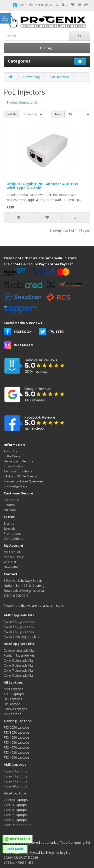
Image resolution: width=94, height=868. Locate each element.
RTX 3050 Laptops (17, 733)
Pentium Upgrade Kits (19, 655)
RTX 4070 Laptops (17, 748)
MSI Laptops (12, 714)
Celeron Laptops (16, 800)
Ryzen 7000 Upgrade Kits (21, 637)
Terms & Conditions (18, 471)
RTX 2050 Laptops (17, 728)
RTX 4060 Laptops (17, 743)
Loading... (47, 48)
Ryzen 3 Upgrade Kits (19, 622)
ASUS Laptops (14, 694)
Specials (10, 529)
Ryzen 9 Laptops (15, 786)
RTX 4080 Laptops (17, 753)
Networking (31, 77)
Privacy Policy (13, 466)
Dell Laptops (13, 699)
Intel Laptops (15, 793)
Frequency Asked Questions (24, 481)
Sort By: (12, 114)
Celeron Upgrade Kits (19, 650)
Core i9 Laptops (15, 820)
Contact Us (12, 500)
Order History (14, 557)
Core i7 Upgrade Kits (19, 670)
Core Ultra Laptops (17, 825)
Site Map (10, 510)
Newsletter (11, 567)
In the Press (12, 456)
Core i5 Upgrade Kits (19, 665)
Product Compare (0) (22, 102)
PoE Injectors (60, 77)
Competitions (13, 539)
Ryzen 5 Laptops (15, 776)
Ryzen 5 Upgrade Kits (19, 627)
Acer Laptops (13, 689)
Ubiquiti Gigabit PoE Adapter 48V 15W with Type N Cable (42, 186)
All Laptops (13, 682)
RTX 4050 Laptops (17, 738)
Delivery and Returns (18, 461)
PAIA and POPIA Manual (20, 476)
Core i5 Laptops (15, 810)
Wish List (10, 562)
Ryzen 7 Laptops (15, 781)
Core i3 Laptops (15, 805)
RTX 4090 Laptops (17, 758)
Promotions (12, 534)
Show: (58, 114)
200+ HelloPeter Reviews (33, 5)
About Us (10, 451)
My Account (12, 552)
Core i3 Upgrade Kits (19, 660)
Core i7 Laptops (15, 815)
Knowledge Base (16, 486)
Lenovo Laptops (15, 709)
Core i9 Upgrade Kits (19, 675)
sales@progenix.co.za (28, 591)
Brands (9, 524)
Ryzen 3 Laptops (15, 771)
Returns (9, 505)
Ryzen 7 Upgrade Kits (19, 632)
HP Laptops (12, 704)
